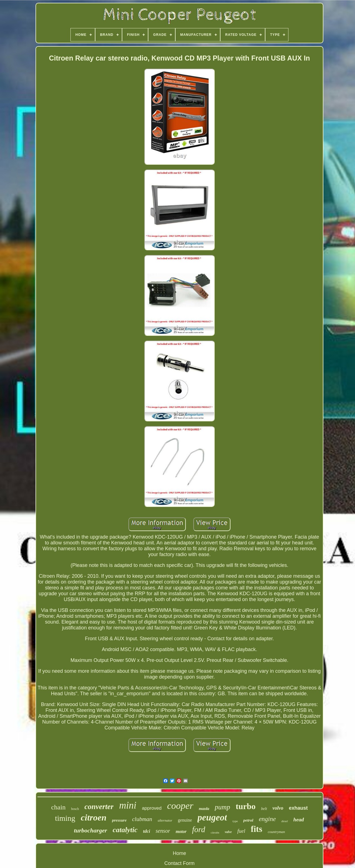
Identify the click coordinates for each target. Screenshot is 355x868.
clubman (142, 819)
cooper (180, 806)
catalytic (125, 830)
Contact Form (179, 863)
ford (199, 829)
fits (256, 829)
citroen (93, 817)
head (299, 820)
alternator (165, 820)
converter (99, 807)
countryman (277, 832)
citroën (215, 832)
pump (222, 807)
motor (181, 831)
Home (179, 853)
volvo (278, 808)
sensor (163, 831)
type (235, 821)
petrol (248, 820)
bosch (75, 809)
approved (152, 808)
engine (267, 819)
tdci (147, 831)
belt (264, 809)
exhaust (298, 808)
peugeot (212, 817)
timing (65, 818)
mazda (204, 809)
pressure (119, 820)
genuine (185, 820)
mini (128, 805)
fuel (241, 831)
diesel (284, 821)
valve (228, 832)
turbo (246, 806)
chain (58, 807)
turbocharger (90, 830)
